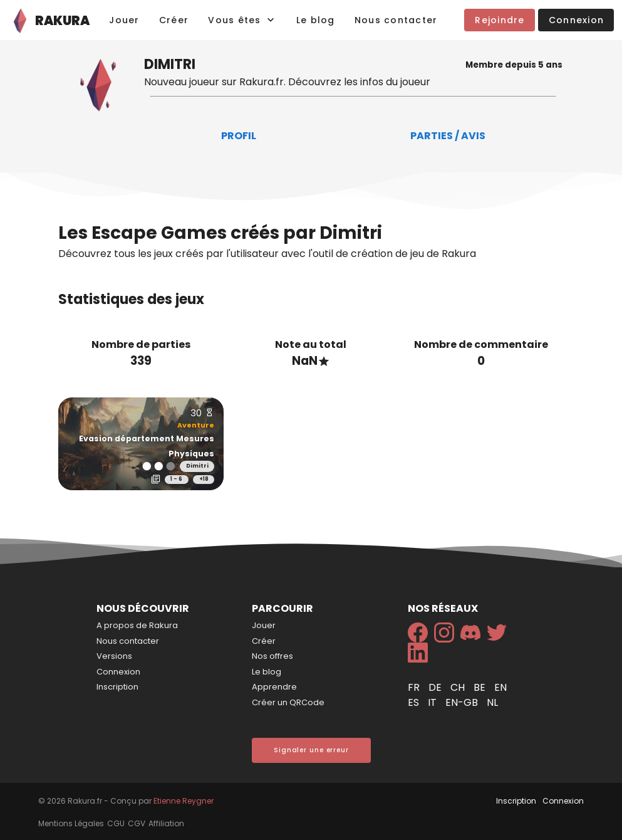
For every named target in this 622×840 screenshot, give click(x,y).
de (436, 687)
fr (415, 687)
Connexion (118, 672)
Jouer (264, 625)
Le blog (267, 672)
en (500, 687)
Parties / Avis (448, 136)
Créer (264, 641)
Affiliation (166, 823)
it (433, 702)
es (415, 702)
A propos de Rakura (137, 625)
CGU (116, 823)
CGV (137, 823)
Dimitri (197, 466)
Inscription (117, 687)
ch (459, 687)
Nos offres (272, 656)
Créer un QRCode (288, 702)
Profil (239, 136)
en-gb (463, 702)
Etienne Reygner (184, 801)
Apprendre (274, 687)
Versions (114, 656)
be (481, 687)
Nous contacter (128, 641)
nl (492, 702)
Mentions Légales (71, 823)
